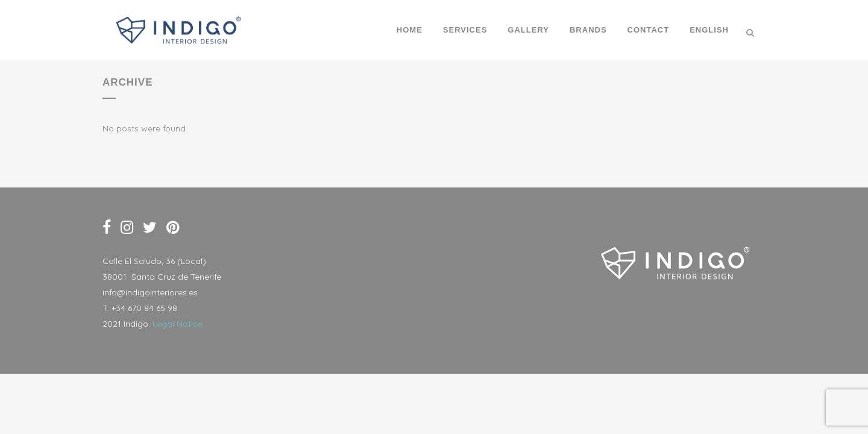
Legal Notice (178, 324)
